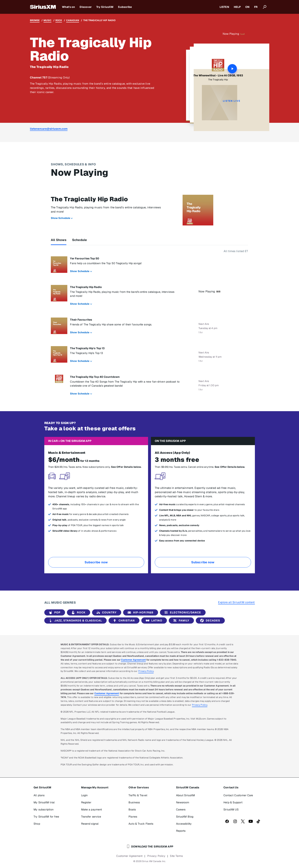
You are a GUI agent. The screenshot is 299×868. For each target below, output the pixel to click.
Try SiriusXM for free (46, 817)
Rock (59, 20)
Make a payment (91, 809)
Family (181, 620)
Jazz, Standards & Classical (75, 620)
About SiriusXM (185, 795)
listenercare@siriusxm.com (49, 129)
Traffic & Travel (138, 795)
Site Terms (176, 856)
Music (47, 20)
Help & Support (233, 802)
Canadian (73, 20)
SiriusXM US (231, 809)
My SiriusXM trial (44, 802)
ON (247, 7)
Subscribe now (96, 562)
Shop (37, 824)
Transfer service (91, 817)
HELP (237, 7)
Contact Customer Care (238, 795)
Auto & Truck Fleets (141, 824)
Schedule (79, 240)
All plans (39, 795)
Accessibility (184, 824)
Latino (153, 620)
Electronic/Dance (182, 612)
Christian (123, 620)
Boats (132, 809)
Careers (181, 809)
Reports (181, 831)
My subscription (44, 809)
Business (134, 802)
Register (86, 802)
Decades (210, 620)
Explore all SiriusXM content (236, 602)
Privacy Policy (146, 671)
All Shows (59, 240)
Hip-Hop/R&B (140, 612)
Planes (133, 817)
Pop (54, 612)
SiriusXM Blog (185, 817)
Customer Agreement (133, 660)
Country (106, 612)
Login (84, 795)
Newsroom (183, 802)
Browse (35, 20)
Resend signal (90, 824)
